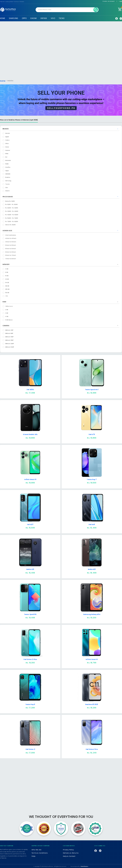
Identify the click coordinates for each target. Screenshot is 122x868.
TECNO (62, 18)
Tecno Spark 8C (30, 614)
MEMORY (6, 264)
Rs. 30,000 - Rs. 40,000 (12, 211)
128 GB (7, 285)
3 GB (7, 313)
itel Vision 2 (30, 749)
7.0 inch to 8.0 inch (11, 258)
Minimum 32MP (10, 343)
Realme (8, 177)
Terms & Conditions (38, 852)
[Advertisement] (61, 52)
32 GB (7, 279)
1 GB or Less (9, 306)
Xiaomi (7, 190)
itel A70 (92, 434)
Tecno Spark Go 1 (92, 389)
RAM (4, 301)
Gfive (7, 143)
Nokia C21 (30, 569)
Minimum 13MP (9, 336)
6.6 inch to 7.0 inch (11, 255)
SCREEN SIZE (7, 230)
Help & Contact (68, 854)
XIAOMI (33, 18)
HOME (2, 18)
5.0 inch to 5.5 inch (11, 245)
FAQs (33, 854)
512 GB (7, 292)
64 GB (7, 282)
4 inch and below (11, 235)
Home (2, 81)
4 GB (7, 268)
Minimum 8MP (9, 333)
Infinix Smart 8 (30, 479)
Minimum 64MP (10, 347)
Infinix (7, 153)
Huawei (8, 150)
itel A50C (30, 389)
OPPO (24, 18)
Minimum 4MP (9, 330)
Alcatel (7, 133)
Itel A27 (30, 524)
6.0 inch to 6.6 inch (11, 251)
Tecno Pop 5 (30, 704)
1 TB (6, 296)
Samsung (8, 180)
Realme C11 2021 (92, 704)
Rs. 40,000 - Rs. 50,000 (12, 214)
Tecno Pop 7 (92, 479)
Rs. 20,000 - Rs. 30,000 (12, 207)
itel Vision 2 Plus (30, 659)
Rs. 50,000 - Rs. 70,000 (12, 218)
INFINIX (44, 18)
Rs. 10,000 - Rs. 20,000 (11, 204)
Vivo (7, 187)
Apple (7, 136)
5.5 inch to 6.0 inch (11, 248)
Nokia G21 (92, 569)
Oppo (7, 170)
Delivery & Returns (69, 852)
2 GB (7, 309)
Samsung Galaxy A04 (92, 614)
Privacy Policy (67, 849)
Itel (6, 156)
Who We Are (36, 849)
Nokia (7, 163)
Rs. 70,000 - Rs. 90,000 (12, 221)
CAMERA (6, 325)
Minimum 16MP (9, 340)
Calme (7, 140)
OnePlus (8, 167)
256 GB (7, 289)
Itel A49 (92, 524)
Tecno (7, 184)
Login (121, 1)
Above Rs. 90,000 (10, 224)
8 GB (7, 272)
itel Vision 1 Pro (92, 749)
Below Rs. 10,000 (10, 201)
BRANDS (6, 128)
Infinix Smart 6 (92, 659)
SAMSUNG (14, 18)
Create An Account (109, 1)
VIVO (53, 18)
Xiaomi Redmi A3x (30, 434)
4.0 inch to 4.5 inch (11, 238)
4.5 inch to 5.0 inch (11, 241)
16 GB (7, 275)
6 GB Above (9, 319)
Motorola (8, 160)
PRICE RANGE (8, 196)
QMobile (8, 173)
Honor (7, 146)
